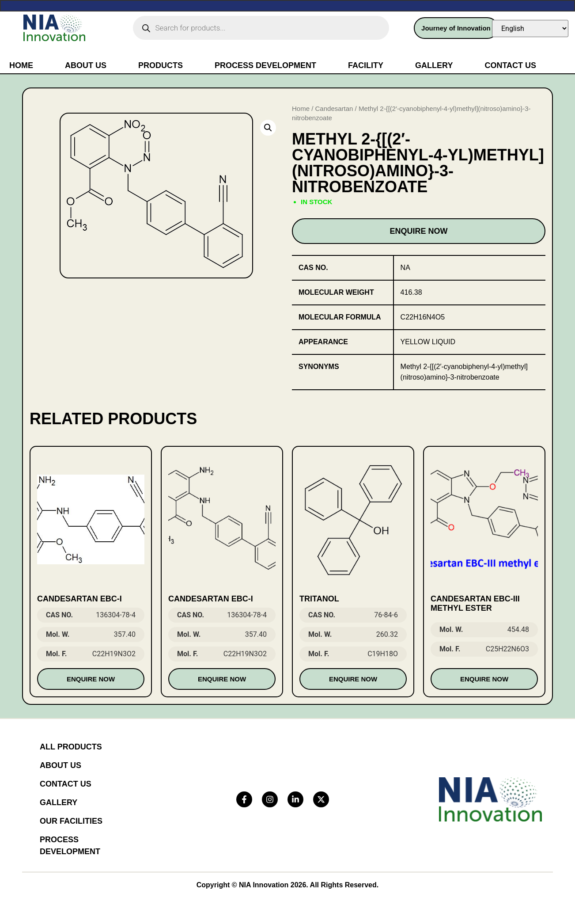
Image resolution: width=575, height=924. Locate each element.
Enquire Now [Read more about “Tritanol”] (353, 679)
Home (21, 65)
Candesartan (334, 108)
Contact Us (510, 65)
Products (161, 65)
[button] (268, 128)
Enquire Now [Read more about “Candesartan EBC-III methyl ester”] (484, 679)
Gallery (434, 65)
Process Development (265, 65)
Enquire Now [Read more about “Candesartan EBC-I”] (91, 679)
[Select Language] (530, 29)
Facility (366, 65)
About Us (86, 65)
